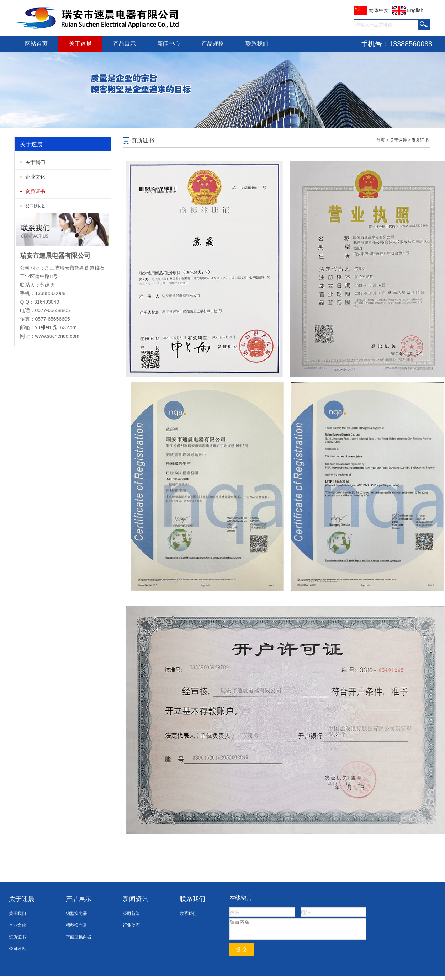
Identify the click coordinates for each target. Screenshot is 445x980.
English (408, 10)
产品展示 (125, 44)
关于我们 (35, 162)
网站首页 (36, 44)
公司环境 (35, 206)
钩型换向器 (76, 914)
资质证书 (35, 191)
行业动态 (131, 925)
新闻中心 (169, 44)
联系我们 (257, 44)
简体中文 (371, 10)
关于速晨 (80, 44)
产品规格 (213, 44)
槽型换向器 (76, 925)
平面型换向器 (79, 937)
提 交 (242, 949)
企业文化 (35, 177)
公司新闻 (131, 914)
